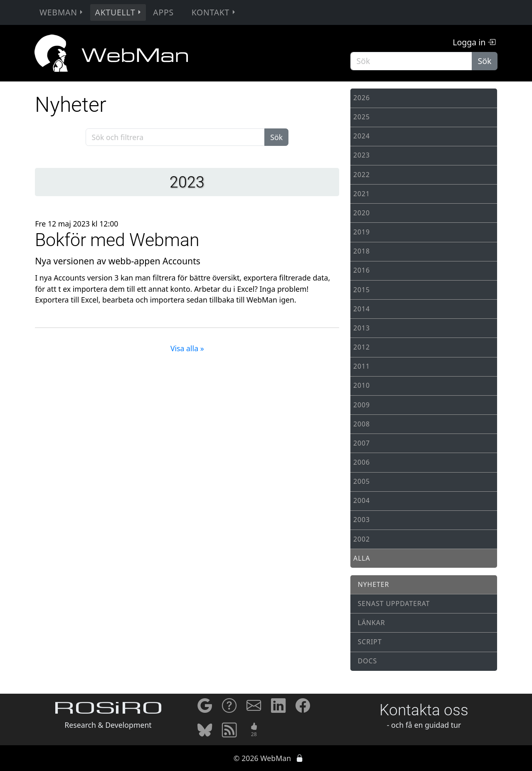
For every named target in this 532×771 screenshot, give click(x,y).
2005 (362, 481)
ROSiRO (108, 710)
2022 (362, 175)
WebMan (62, 12)
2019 (362, 232)
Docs (367, 661)
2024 (362, 136)
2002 (362, 539)
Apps (163, 12)
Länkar (372, 623)
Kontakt (214, 12)
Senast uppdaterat (394, 603)
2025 (362, 117)
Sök (485, 61)
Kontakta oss (424, 710)
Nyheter (374, 584)
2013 (362, 328)
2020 (362, 213)
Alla (362, 558)
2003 (362, 520)
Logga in (474, 42)
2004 (362, 500)
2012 (362, 347)
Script (370, 642)
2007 (362, 443)
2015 (362, 290)
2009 (362, 405)
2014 (362, 309)
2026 (362, 98)
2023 (362, 155)
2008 (362, 424)
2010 (362, 385)
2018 (362, 251)
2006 (362, 462)
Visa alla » (187, 348)
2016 (362, 270)
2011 (362, 366)
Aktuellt (119, 12)
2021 (362, 194)
